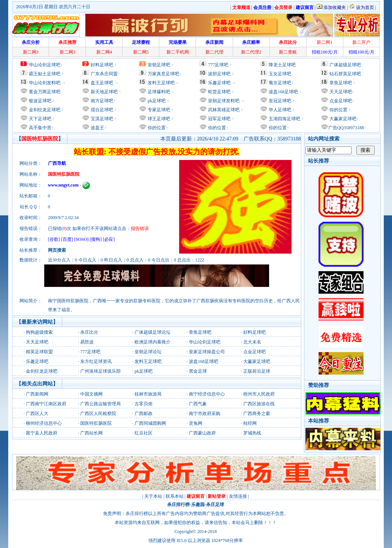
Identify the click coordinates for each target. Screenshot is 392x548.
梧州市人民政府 (259, 394)
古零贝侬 (144, 404)
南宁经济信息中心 (207, 394)
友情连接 (238, 496)
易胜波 (87, 342)
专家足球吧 (158, 110)
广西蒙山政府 (202, 433)
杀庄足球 (215, 505)
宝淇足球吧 (102, 119)
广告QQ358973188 (346, 128)
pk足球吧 (156, 101)
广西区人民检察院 (98, 414)
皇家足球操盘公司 (207, 352)
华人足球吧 (279, 110)
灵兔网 (196, 423)
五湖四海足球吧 (284, 119)
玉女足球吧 (280, 74)
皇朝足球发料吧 (223, 101)
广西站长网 (91, 433)
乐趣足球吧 (219, 83)
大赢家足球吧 (342, 119)
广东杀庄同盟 (104, 74)
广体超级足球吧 (345, 65)
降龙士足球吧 (282, 65)
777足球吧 (218, 65)
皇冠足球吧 (279, 101)
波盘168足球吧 (283, 92)
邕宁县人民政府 (42, 433)
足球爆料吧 (159, 92)
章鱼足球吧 (341, 83)
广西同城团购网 (150, 423)
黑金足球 (198, 371)
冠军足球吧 (219, 119)
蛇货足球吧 (220, 92)
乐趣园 (198, 505)
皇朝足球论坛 (148, 352)
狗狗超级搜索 (39, 332)
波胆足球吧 (219, 74)
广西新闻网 (37, 394)
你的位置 (156, 128)
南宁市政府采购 (205, 414)
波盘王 (97, 128)
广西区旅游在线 (259, 404)
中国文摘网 (91, 394)
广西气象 (198, 404)
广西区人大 (37, 414)
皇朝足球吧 (159, 65)
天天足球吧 (340, 92)
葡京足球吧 (280, 83)
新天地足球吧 (104, 92)
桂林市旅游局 (148, 394)
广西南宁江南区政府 (46, 404)
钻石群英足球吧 (345, 74)
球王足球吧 (158, 119)
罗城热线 (252, 433)
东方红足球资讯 (96, 361)
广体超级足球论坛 (153, 332)
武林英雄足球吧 (223, 110)
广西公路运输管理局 (100, 404)
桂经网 (250, 423)
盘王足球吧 (102, 83)
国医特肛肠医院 (96, 423)
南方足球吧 (101, 101)
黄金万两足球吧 (45, 92)
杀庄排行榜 (178, 505)
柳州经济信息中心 (44, 423)
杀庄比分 (89, 332)
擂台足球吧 (101, 110)
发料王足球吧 (161, 83)
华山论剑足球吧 (45, 65)
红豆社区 (144, 433)
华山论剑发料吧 (45, 83)
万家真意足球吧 (163, 74)
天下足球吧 (40, 119)
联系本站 (175, 496)
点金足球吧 (340, 101)
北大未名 (252, 342)
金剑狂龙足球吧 (44, 110)
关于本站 (153, 496)
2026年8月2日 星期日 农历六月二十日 (53, 7)
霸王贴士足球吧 (45, 74)
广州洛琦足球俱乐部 (100, 371)
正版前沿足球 (257, 371)
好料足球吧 (102, 65)
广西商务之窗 (257, 414)
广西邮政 (144, 414)
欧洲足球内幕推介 (153, 342)
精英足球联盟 (39, 352)
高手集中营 (40, 128)
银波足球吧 (40, 101)
